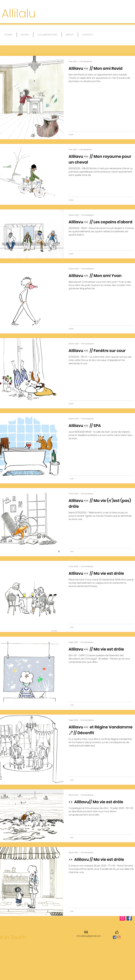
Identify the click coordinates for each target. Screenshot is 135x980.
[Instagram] (119, 937)
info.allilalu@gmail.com (89, 936)
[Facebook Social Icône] (115, 937)
